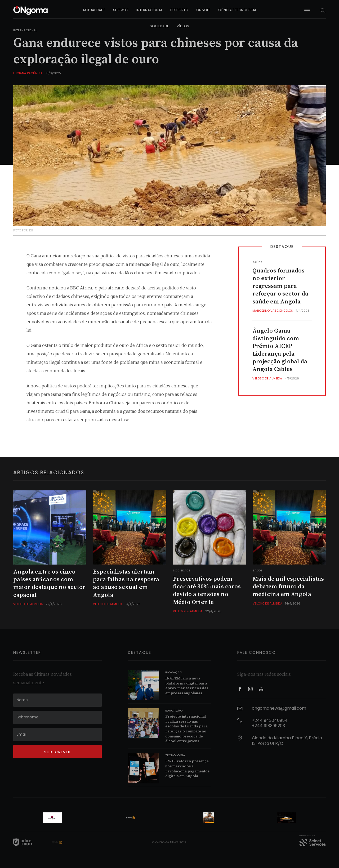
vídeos (183, 26)
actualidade (94, 10)
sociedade (159, 26)
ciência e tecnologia (237, 10)
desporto (179, 10)
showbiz (121, 10)
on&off (203, 10)
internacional (149, 10)
